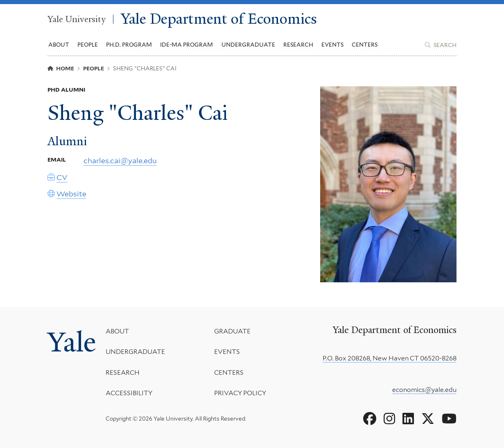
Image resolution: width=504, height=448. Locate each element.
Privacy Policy (240, 393)
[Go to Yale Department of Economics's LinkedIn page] (408, 419)
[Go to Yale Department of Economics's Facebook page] (370, 419)
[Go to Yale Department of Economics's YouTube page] (449, 419)
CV (62, 178)
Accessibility (129, 393)
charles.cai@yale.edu (120, 161)
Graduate (232, 331)
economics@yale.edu (424, 390)
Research (123, 373)
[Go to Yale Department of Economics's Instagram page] (389, 419)
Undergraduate (135, 352)
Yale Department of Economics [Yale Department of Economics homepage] (219, 19)
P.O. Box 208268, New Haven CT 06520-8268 (390, 358)
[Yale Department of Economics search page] (441, 45)
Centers (365, 45)
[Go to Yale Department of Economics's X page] (428, 419)
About (117, 331)
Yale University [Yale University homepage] (77, 19)
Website (71, 194)
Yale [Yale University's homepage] (72, 342)
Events (332, 45)
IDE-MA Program (186, 45)
